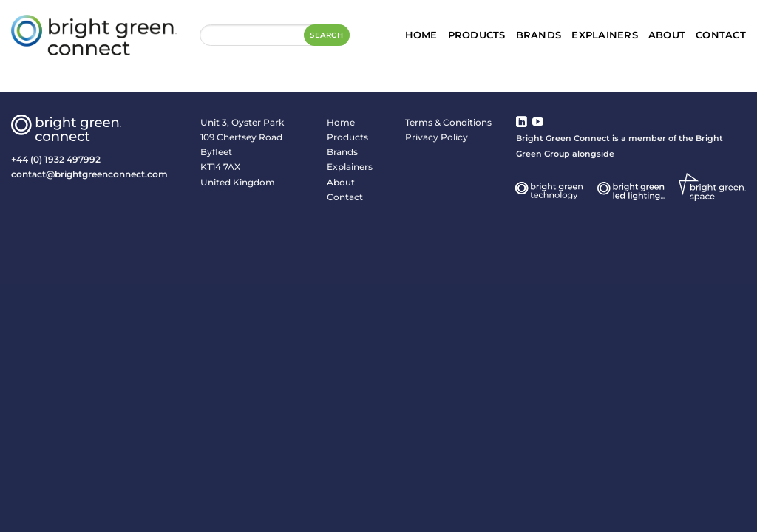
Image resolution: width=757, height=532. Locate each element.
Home (421, 35)
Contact (721, 35)
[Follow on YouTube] (538, 123)
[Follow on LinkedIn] (522, 123)
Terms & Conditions (448, 122)
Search (326, 35)
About (667, 35)
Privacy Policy (437, 137)
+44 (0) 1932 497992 (56, 159)
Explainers (605, 35)
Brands (539, 35)
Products (477, 35)
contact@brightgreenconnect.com (89, 174)
